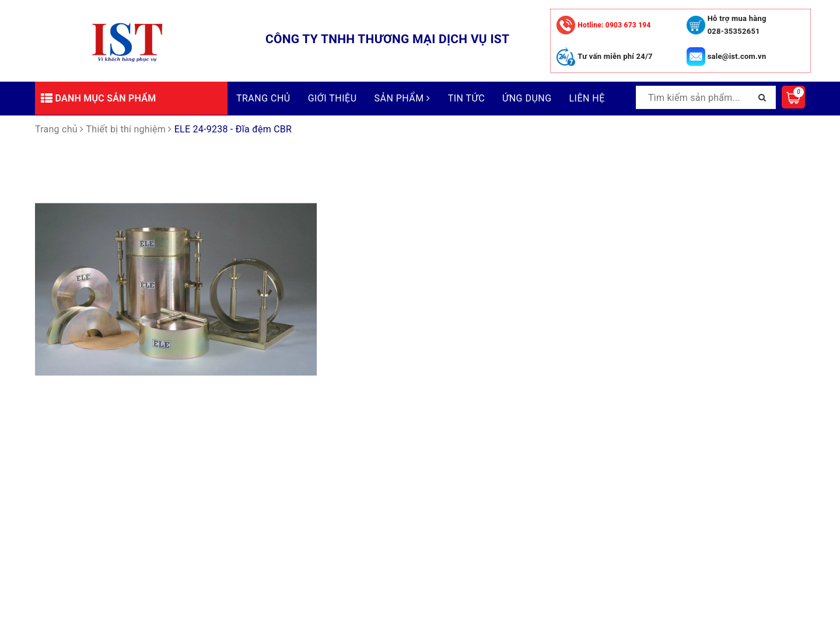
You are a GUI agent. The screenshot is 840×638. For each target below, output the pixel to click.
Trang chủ (263, 98)
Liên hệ (587, 98)
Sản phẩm (402, 98)
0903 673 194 (614, 25)
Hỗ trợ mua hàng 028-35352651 (737, 25)
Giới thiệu (332, 98)
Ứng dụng (527, 98)
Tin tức (466, 98)
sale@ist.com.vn (737, 56)
